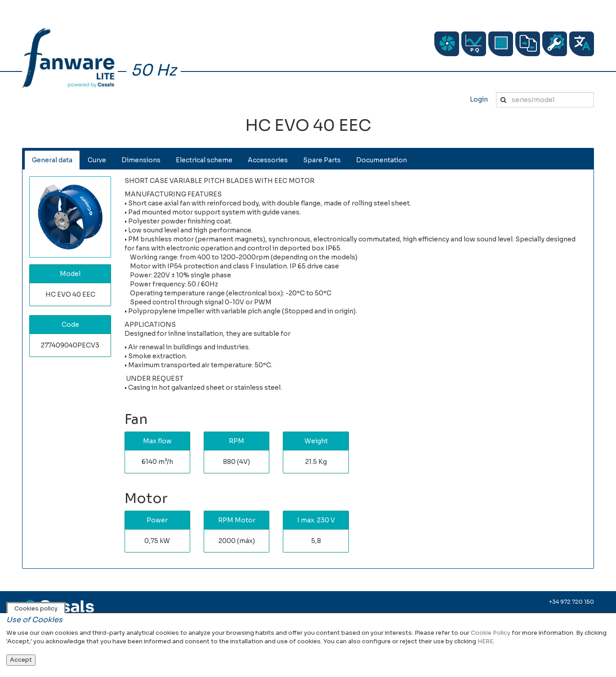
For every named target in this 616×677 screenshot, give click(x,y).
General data (52, 160)
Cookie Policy (491, 633)
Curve (97, 160)
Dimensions (141, 160)
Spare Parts (322, 160)
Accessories (268, 160)
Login (479, 99)
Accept (21, 660)
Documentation (382, 160)
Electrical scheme (204, 160)
